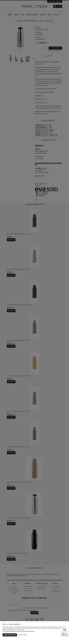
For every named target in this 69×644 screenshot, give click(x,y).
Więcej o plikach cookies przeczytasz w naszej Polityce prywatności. (19, 631)
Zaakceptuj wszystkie (10, 635)
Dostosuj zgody (23, 635)
